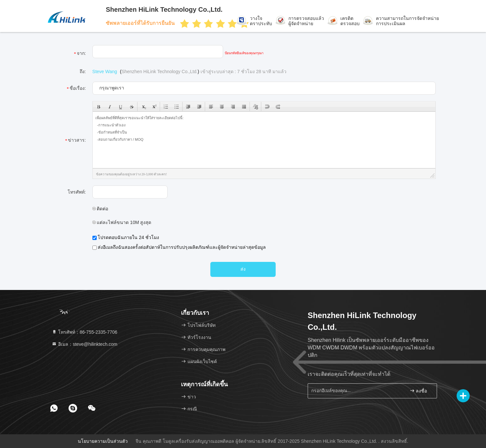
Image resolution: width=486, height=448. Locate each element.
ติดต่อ (100, 209)
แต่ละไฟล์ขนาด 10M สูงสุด (122, 222)
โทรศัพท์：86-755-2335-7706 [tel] (84, 332)
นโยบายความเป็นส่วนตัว (103, 441)
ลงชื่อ (418, 391)
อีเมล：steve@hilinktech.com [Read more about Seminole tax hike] (84, 344)
